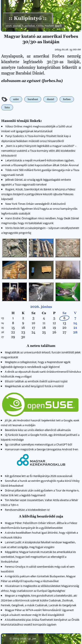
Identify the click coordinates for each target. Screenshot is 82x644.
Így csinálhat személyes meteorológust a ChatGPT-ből (38, 444)
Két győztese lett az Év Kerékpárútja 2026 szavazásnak (39, 476)
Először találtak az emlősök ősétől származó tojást (36, 381)
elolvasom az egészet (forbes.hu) (32, 81)
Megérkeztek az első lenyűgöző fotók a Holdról (34, 386)
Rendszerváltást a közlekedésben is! (27, 510)
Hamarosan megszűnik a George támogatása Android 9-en (42, 449)
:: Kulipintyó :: (28, 18)
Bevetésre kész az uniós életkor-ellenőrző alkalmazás (38, 430)
